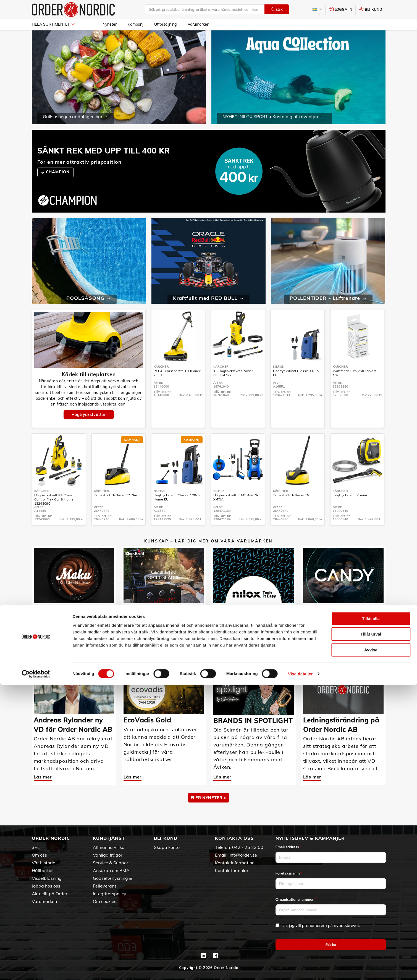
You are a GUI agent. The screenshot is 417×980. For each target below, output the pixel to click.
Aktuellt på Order (50, 894)
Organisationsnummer (296, 899)
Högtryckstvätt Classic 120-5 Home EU (177, 513)
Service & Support (112, 863)
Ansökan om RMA (111, 870)
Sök (277, 10)
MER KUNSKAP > (208, 652)
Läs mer (43, 631)
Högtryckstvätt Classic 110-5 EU (296, 389)
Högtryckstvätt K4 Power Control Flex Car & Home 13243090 (54, 515)
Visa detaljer (300, 969)
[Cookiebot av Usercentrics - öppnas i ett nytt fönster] (36, 969)
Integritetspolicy (110, 894)
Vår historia (44, 863)
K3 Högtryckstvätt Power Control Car (233, 389)
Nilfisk (279, 383)
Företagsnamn (289, 873)
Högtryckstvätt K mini (350, 511)
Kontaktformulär (232, 870)
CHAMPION (58, 188)
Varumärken (198, 24)
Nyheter (110, 24)
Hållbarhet (43, 870)
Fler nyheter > (209, 814)
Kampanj (135, 24)
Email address (289, 847)
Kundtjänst (109, 838)
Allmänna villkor (109, 847)
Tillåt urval (371, 930)
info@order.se (243, 855)
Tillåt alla (371, 914)
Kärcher (161, 383)
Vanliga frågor (108, 855)
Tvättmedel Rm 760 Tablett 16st (354, 389)
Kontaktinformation (235, 863)
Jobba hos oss (46, 886)
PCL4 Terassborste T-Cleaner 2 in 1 (177, 389)
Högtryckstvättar (89, 431)
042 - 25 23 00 (248, 847)
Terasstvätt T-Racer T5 (291, 511)
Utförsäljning (165, 24)
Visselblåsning (47, 878)
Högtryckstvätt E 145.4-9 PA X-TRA (236, 513)
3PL (36, 847)
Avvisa (371, 945)
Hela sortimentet (53, 24)
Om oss (39, 855)
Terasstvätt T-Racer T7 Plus (116, 511)
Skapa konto (167, 847)
